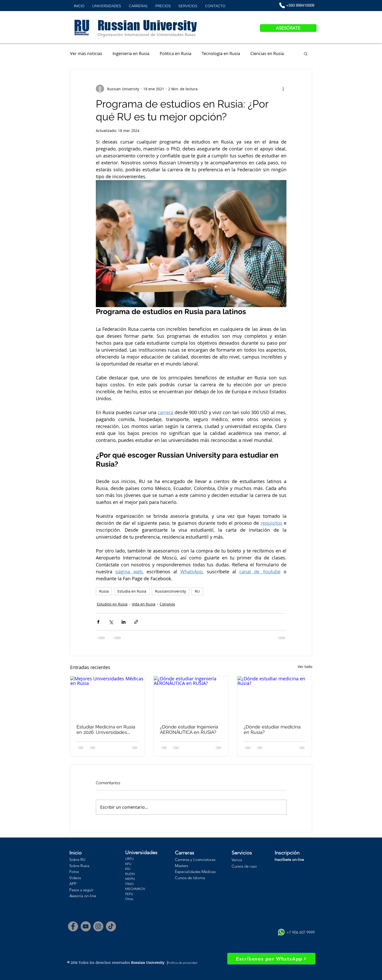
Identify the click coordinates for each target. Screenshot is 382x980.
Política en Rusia (176, 54)
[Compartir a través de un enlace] (136, 622)
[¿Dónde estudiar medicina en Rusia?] (275, 697)
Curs (235, 866)
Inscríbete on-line (289, 859)
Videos (75, 878)
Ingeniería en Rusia (131, 54)
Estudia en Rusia (132, 591)
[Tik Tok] (111, 926)
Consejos (167, 604)
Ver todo (305, 667)
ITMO (129, 884)
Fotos (74, 872)
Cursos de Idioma (190, 878)
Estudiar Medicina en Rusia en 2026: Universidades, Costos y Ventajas (106, 729)
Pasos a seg (79, 890)
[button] (306, 54)
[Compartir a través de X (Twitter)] (111, 622)
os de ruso (248, 866)
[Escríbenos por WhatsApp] (271, 959)
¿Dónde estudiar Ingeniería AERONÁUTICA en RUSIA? (189, 729)
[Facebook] (73, 926)
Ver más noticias (86, 54)
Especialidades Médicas (195, 872)
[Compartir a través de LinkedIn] (124, 622)
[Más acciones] (283, 89)
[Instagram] (98, 926)
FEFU (129, 894)
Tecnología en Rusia (221, 54)
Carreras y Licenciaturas (195, 859)
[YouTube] (86, 926)
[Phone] (282, 5)
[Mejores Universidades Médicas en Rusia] (108, 697)
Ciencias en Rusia (267, 54)
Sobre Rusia (79, 866)
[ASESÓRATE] (288, 28)
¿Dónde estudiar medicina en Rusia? (272, 729)
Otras (129, 899)
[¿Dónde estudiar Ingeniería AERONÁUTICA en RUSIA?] (191, 697)
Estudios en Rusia (112, 604)
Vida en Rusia (144, 604)
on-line (90, 896)
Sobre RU (77, 859)
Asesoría (76, 896)
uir (91, 890)
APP (73, 884)
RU (197, 591)
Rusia (104, 591)
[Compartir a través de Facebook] (98, 622)
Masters (181, 866)
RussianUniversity (171, 591)
